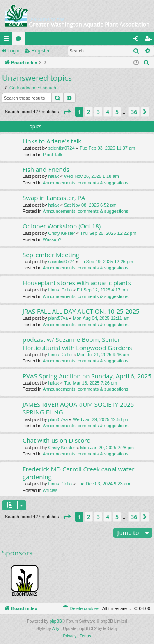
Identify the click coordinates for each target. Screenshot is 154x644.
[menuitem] (147, 63)
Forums (20, 40)
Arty (56, 629)
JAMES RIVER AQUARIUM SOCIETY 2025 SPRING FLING (78, 408)
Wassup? (52, 239)
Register (40, 51)
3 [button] (98, 112)
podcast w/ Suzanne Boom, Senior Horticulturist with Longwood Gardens (77, 343)
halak (53, 176)
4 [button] (108, 112)
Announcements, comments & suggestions (86, 183)
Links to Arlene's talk (52, 141)
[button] (67, 112)
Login (13, 51)
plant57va (58, 318)
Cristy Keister (61, 233)
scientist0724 (61, 148)
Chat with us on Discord (57, 440)
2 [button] (89, 112)
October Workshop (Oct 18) (62, 226)
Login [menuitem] (137, 40)
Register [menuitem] (150, 40)
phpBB (56, 621)
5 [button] (117, 112)
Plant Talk (53, 155)
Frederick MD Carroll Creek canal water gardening (78, 473)
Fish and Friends (46, 169)
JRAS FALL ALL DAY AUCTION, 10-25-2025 (81, 311)
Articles (50, 490)
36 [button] (134, 112)
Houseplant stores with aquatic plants (77, 283)
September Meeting (51, 255)
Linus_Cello (60, 290)
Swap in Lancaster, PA (54, 198)
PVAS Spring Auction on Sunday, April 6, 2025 (87, 376)
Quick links (8, 40)
